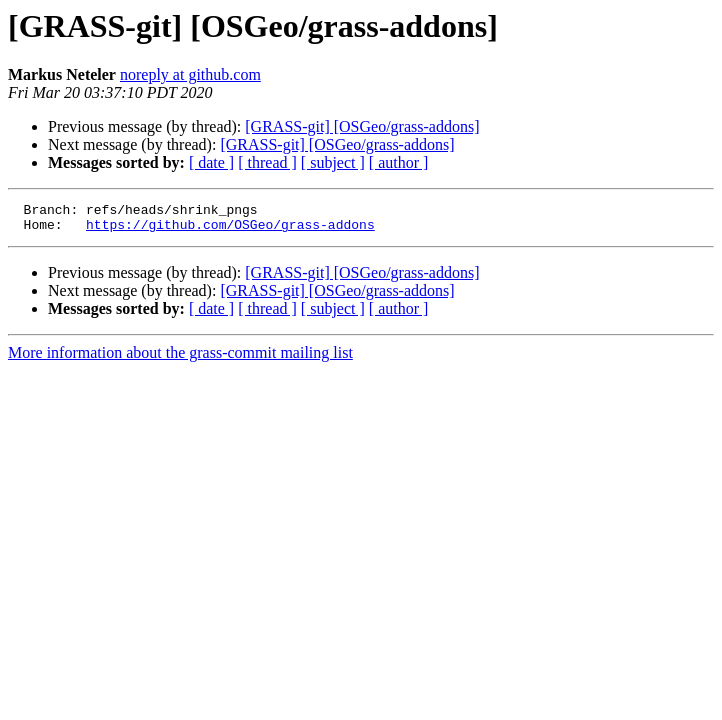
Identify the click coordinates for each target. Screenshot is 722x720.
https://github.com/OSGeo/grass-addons (230, 230)
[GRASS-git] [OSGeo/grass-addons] (362, 126)
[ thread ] (267, 162)
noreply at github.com (190, 74)
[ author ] (399, 162)
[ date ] (211, 162)
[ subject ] (333, 162)
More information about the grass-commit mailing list (180, 358)
